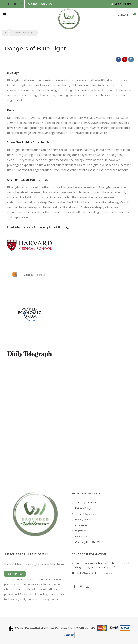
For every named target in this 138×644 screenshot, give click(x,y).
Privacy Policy (83, 520)
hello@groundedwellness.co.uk (95, 573)
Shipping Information (87, 502)
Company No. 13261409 (88, 542)
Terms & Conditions (86, 514)
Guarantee (81, 525)
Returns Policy (83, 508)
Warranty (80, 531)
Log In (118, 4)
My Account (81, 537)
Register (128, 4)
